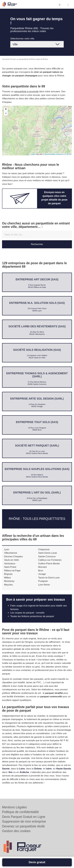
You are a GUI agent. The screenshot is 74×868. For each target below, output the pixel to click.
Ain (11, 772)
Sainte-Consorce (47, 557)
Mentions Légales (14, 807)
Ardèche (24, 772)
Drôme (38, 769)
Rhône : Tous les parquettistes (37, 519)
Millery (7, 578)
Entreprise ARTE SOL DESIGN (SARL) (37, 399)
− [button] (6, 114)
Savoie (6, 769)
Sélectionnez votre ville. (23, 39)
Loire (22, 769)
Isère (49, 769)
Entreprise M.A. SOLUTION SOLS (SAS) (37, 303)
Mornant (42, 567)
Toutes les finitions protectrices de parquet (32, 616)
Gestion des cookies (16, 831)
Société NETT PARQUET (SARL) (37, 446)
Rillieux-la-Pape (12, 571)
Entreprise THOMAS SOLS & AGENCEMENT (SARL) (37, 375)
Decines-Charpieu (13, 557)
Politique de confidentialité (20, 812)
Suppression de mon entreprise (24, 821)
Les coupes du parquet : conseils (27, 613)
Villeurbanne (11, 553)
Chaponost (44, 549)
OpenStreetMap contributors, (54, 154)
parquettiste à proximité (26, 91)
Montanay (9, 581)
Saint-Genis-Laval (47, 553)
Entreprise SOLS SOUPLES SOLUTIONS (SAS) (37, 469)
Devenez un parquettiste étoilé (23, 826)
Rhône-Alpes (35, 59)
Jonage (42, 574)
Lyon (7, 549)
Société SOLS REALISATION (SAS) (37, 350)
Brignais (8, 574)
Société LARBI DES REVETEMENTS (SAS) (37, 326)
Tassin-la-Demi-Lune (49, 578)
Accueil (5, 59)
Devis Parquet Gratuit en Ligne (24, 817)
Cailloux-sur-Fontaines (50, 560)
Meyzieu (8, 585)
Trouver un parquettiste (19, 59)
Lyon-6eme (44, 585)
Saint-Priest (10, 567)
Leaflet (33, 154)
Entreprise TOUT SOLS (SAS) (37, 422)
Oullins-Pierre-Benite (49, 564)
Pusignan (43, 581)
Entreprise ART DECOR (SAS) (37, 279)
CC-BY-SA (68, 154)
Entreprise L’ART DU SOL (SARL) (37, 492)
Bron (41, 571)
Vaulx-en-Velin (12, 560)
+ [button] (6, 109)
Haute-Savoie (64, 769)
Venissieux (10, 564)
